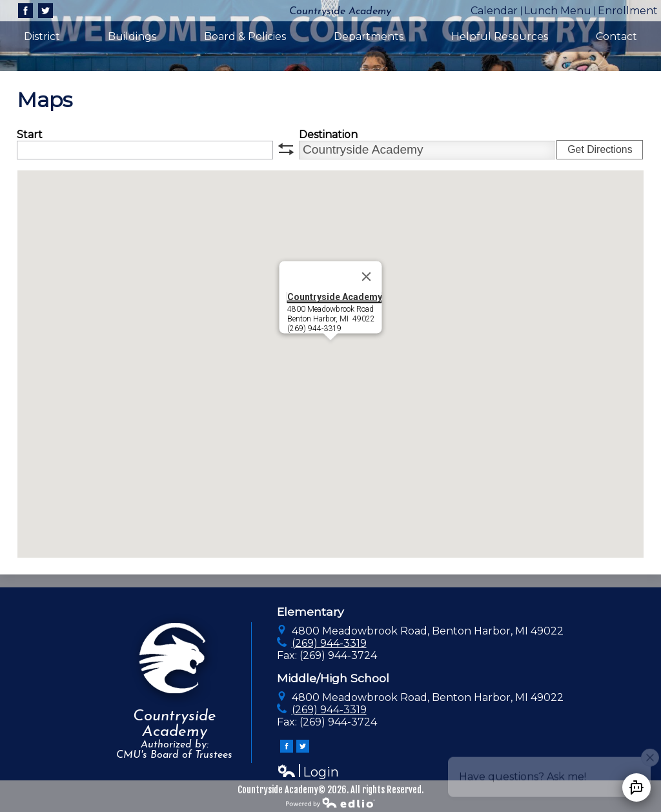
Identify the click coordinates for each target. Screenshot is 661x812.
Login (308, 772)
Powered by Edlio (330, 802)
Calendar (494, 11)
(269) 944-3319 (329, 643)
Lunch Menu (558, 11)
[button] (330, 352)
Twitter (46, 12)
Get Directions (600, 149)
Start (30, 135)
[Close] (366, 276)
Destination (328, 135)
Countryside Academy (334, 296)
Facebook (25, 12)
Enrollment (628, 11)
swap (286, 149)
